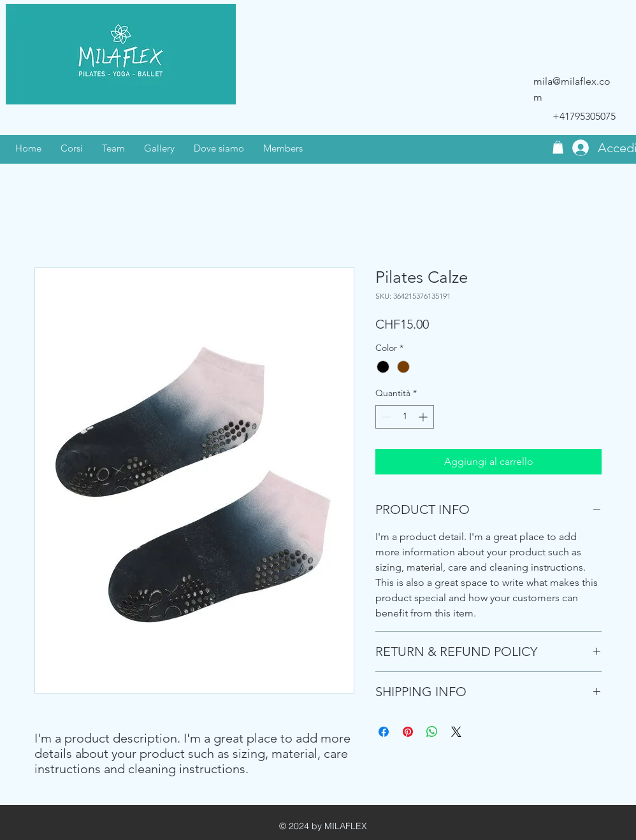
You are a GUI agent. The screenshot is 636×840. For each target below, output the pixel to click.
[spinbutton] (405, 417)
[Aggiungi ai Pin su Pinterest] (408, 732)
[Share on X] (456, 732)
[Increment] (424, 417)
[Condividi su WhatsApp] (432, 732)
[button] (558, 147)
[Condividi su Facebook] (384, 732)
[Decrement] (385, 417)
